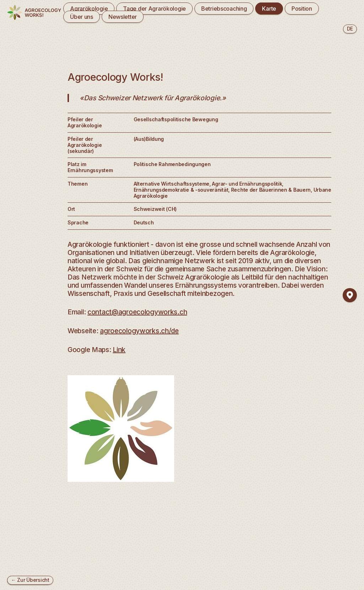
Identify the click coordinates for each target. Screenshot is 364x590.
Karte (269, 9)
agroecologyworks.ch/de (139, 331)
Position (302, 9)
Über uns (82, 17)
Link (119, 350)
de (350, 29)
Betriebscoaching (224, 9)
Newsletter (123, 17)
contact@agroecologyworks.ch (137, 312)
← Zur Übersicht (30, 580)
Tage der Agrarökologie (154, 9)
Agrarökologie (89, 9)
